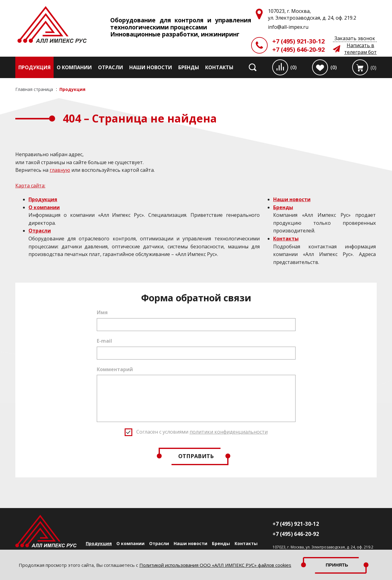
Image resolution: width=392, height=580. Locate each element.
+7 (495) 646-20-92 (298, 49)
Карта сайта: (30, 186)
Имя (102, 312)
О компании (74, 67)
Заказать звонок (355, 38)
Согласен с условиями (202, 432)
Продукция (34, 67)
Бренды (189, 67)
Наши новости (151, 67)
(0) (294, 67)
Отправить (196, 456)
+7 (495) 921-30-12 (298, 41)
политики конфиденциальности (229, 432)
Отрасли (111, 67)
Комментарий (115, 369)
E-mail (104, 341)
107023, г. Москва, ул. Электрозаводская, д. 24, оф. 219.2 (323, 547)
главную (60, 170)
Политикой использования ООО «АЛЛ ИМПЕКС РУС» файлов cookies (215, 565)
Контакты (219, 67)
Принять (337, 565)
